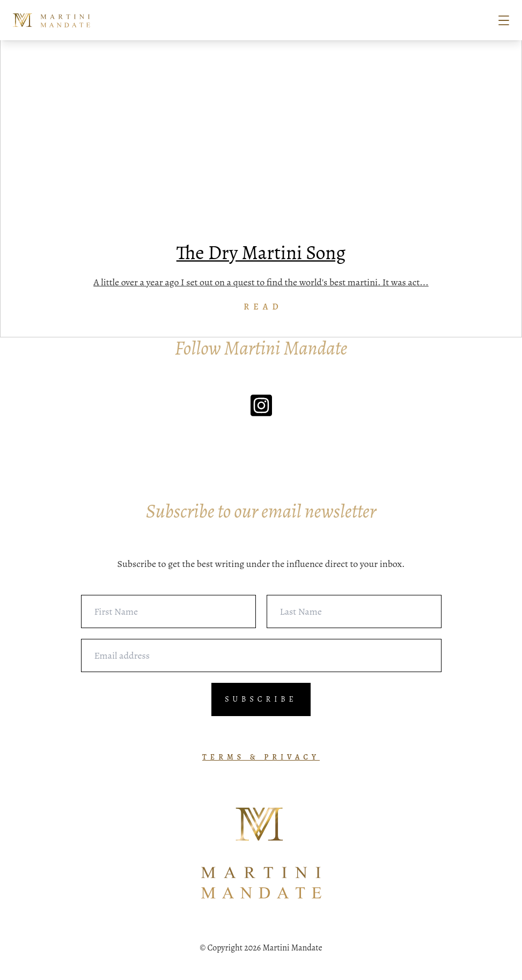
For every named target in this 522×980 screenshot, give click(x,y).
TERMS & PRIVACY (261, 757)
